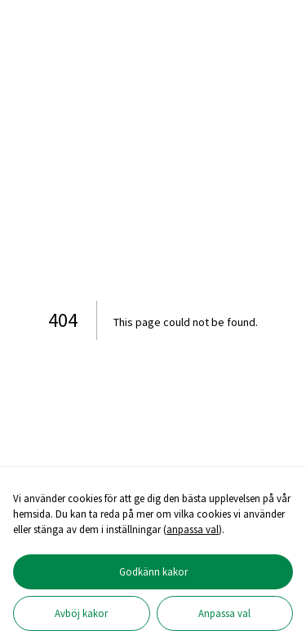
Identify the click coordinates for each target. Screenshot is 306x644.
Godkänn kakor (153, 571)
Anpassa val (224, 613)
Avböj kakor (81, 613)
